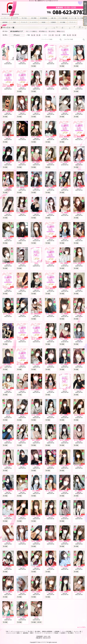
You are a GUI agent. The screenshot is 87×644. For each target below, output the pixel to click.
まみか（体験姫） (51, 162)
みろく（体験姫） (22, 617)
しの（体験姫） (8, 364)
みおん (36, 263)
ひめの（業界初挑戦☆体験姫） (39, 61)
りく (8, 61)
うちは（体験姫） (79, 516)
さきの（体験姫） (79, 86)
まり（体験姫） (65, 566)
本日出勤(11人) (43, 31)
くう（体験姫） (8, 288)
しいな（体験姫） (22, 541)
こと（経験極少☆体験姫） (24, 415)
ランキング (24, 22)
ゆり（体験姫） (51, 440)
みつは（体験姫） (22, 491)
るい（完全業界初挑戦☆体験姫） (26, 364)
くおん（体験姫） (22, 61)
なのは (8, 415)
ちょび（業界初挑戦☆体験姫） (11, 111)
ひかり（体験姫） (36, 465)
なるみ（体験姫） (8, 339)
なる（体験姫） (51, 592)
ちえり (51, 61)
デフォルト (17, 35)
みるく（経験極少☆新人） (52, 238)
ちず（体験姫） (36, 288)
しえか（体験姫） (22, 339)
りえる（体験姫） (8, 440)
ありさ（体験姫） (22, 86)
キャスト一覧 (72, 18)
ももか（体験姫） (79, 415)
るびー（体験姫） (36, 111)
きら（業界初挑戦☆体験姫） (67, 61)
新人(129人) (52, 31)
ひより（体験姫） (79, 389)
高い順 (38, 35)
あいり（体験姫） (36, 339)
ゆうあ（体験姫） (51, 314)
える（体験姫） (8, 566)
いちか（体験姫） (8, 491)
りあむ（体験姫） (8, 516)
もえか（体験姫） (65, 516)
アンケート (72, 22)
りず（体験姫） (65, 592)
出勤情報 (53, 18)
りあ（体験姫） (65, 213)
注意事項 (53, 22)
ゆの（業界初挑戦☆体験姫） (39, 314)
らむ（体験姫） (65, 364)
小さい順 (51, 35)
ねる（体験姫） (79, 288)
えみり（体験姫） (79, 339)
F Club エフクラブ (41, 642)
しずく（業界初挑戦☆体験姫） (68, 541)
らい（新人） (8, 137)
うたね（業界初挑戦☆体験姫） (54, 288)
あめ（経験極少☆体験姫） (52, 364)
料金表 (43, 22)
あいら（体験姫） (22, 592)
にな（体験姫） (22, 111)
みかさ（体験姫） (8, 314)
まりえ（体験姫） (51, 213)
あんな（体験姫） (36, 415)
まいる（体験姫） (79, 440)
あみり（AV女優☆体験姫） (67, 491)
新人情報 (34, 18)
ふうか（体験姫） (36, 566)
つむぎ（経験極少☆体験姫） (39, 389)
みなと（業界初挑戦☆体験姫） (11, 541)
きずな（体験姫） (51, 187)
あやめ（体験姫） (51, 516)
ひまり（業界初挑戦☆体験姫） (11, 86)
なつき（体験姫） (79, 187)
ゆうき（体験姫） (65, 440)
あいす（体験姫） (51, 491)
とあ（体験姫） (36, 364)
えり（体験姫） (22, 516)
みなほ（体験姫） (8, 238)
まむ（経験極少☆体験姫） (10, 617)
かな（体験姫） (22, 162)
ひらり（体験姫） (8, 592)
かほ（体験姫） (22, 238)
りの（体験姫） (36, 491)
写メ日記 (24, 18)
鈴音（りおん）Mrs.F (23, 137)
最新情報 (5, 22)
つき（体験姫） (65, 314)
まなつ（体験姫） (36, 213)
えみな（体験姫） (65, 465)
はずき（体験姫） (51, 86)
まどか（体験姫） (36, 541)
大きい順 (58, 35)
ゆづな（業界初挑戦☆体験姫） (54, 111)
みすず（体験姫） (36, 137)
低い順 (33, 35)
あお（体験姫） (36, 440)
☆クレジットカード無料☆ (82, 18)
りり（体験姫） (65, 339)
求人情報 (63, 22)
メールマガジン (34, 22)
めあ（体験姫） (36, 187)
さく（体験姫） (65, 111)
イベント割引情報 (63, 18)
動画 (15, 22)
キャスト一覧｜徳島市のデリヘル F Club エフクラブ (43, 9)
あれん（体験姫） (79, 162)
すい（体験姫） (8, 389)
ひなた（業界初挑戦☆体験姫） (25, 288)
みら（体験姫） (79, 314)
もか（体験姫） (51, 389)
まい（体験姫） (8, 162)
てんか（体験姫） (22, 566)
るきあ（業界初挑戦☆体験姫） (68, 137)
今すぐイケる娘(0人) (31, 31)
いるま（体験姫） (22, 314)
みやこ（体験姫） (65, 288)
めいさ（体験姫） (22, 465)
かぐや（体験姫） (79, 465)
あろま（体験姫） (36, 86)
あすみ (36, 617)
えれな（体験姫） (51, 339)
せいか (65, 389)
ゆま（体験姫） (65, 263)
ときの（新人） (8, 213)
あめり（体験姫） (51, 263)
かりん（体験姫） (51, 566)
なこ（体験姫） (65, 162)
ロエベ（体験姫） (8, 187)
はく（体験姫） (65, 415)
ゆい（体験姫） (65, 187)
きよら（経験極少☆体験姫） (67, 238)
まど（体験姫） (79, 491)
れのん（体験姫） (8, 465)
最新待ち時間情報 (43, 18)
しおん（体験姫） (79, 541)
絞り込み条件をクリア (17, 31)
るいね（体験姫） (65, 86)
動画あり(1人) (61, 31)
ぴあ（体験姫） (36, 162)
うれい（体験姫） (36, 592)
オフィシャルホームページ (15, 18)
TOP (5, 18)
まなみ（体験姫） (51, 465)
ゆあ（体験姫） (51, 541)
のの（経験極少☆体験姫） (24, 187)
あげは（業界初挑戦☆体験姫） (11, 263)
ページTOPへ (82, 627)
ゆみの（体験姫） (79, 592)
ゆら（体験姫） (36, 238)
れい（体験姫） (22, 440)
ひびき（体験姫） (51, 137)
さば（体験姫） (22, 263)
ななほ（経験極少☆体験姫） (25, 213)
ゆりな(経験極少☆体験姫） (24, 389)
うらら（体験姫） (51, 415)
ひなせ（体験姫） (36, 516)
